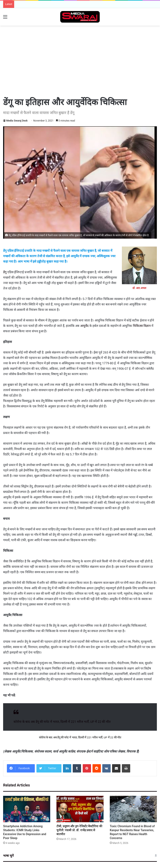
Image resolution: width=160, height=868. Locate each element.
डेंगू (5, 272)
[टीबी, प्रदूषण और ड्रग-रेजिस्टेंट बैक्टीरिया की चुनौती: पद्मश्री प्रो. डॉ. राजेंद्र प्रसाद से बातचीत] (80, 809)
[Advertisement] (80, 39)
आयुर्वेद (84, 326)
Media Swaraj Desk (17, 121)
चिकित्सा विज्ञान (142, 326)
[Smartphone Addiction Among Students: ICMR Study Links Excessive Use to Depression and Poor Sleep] (27, 809)
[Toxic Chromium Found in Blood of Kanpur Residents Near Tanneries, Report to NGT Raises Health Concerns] (133, 809)
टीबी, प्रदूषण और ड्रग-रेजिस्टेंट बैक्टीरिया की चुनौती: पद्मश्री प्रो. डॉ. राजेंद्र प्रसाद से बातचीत (79, 830)
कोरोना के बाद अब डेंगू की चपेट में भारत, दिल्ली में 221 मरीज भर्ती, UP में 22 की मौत (62, 722)
